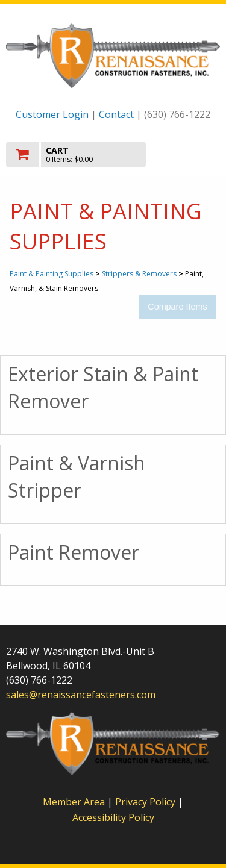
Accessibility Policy (113, 817)
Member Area (74, 802)
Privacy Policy (146, 802)
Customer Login (52, 114)
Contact (116, 114)
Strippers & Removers (139, 274)
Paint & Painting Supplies (52, 274)
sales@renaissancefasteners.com (81, 695)
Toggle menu (188, 154)
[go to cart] (81, 155)
